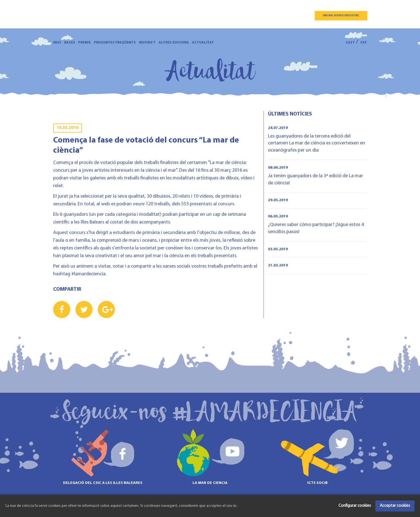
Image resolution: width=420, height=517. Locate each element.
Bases (70, 43)
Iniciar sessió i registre (341, 16)
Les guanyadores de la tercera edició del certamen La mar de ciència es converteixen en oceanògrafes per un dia (317, 143)
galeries (98, 178)
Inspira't (147, 43)
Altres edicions (174, 43)
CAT (364, 43)
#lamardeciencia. (88, 274)
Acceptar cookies (395, 506)
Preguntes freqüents (115, 43)
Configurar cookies (355, 506)
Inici (57, 43)
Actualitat (203, 43)
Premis (85, 43)
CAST (350, 43)
